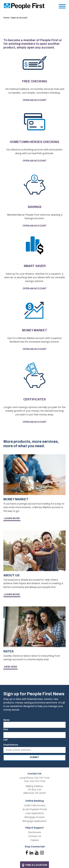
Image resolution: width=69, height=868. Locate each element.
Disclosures (35, 832)
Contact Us (35, 836)
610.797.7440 (42, 778)
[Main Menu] (62, 7)
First (6, 729)
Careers (35, 840)
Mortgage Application (35, 821)
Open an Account (35, 100)
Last (6, 740)
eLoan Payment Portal (34, 809)
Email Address (11, 745)
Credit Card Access (35, 805)
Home (6, 18)
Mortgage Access (35, 817)
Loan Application (35, 813)
